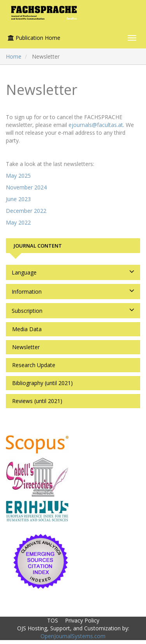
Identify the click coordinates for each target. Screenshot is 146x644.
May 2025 (18, 176)
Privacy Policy (82, 620)
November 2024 (26, 187)
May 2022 (18, 222)
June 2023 (18, 199)
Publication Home (34, 38)
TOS (53, 620)
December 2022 (26, 211)
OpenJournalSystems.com (73, 636)
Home (14, 56)
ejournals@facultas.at (96, 125)
